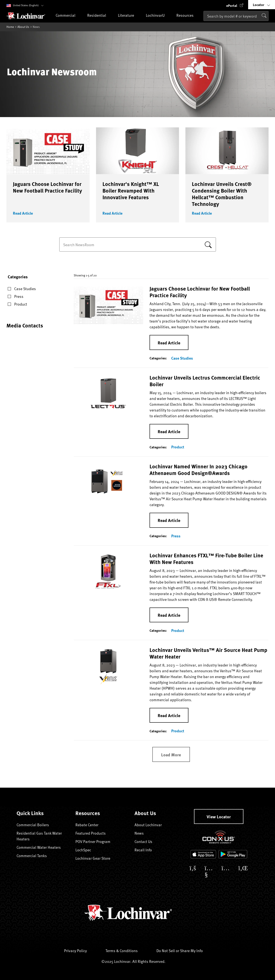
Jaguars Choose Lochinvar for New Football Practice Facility (47, 187)
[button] (235, 5)
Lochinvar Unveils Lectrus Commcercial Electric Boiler (205, 381)
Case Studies (182, 358)
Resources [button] (189, 15)
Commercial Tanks (32, 856)
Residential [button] (101, 15)
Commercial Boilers (33, 825)
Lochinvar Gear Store (96, 858)
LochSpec (87, 850)
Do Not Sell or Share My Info (180, 951)
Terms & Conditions (125, 951)
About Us (23, 27)
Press (176, 536)
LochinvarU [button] (159, 15)
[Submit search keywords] (205, 25)
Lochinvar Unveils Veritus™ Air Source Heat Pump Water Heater (208, 653)
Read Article (169, 343)
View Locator (219, 816)
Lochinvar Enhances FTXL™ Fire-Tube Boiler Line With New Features (206, 559)
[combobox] (236, 16)
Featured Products (91, 833)
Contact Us (143, 841)
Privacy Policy (79, 951)
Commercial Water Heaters (39, 847)
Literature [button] (130, 15)
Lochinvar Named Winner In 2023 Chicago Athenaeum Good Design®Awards (199, 470)
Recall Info (147, 850)
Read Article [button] (23, 213)
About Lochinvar (148, 825)
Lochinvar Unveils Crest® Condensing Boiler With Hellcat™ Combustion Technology (222, 194)
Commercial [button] (70, 15)
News (139, 833)
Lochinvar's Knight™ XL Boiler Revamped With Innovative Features (131, 190)
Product (178, 447)
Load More (171, 755)
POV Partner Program (93, 841)
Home (10, 27)
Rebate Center (87, 825)
